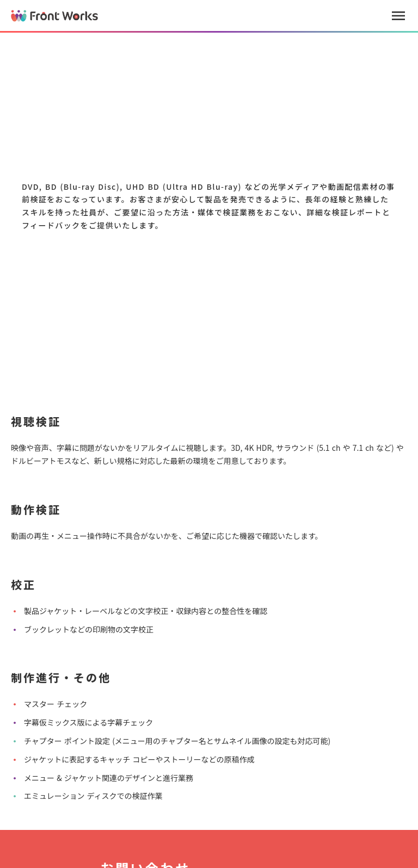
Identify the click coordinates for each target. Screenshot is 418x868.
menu (398, 16)
